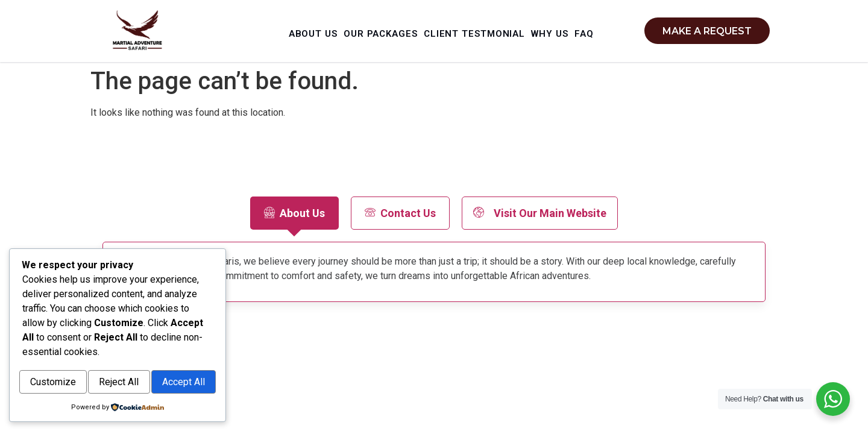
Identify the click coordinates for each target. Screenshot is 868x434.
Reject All (169, 357)
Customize (70, 357)
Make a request (707, 31)
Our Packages (399, 30)
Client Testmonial (500, 30)
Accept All (118, 383)
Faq (451, 46)
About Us (323, 30)
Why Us (584, 30)
